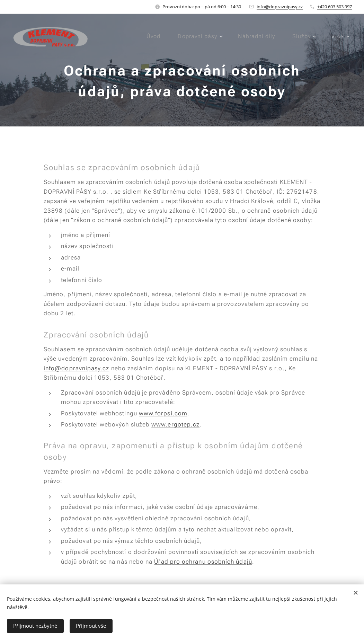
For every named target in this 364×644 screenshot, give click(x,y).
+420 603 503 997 (335, 7)
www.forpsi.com (163, 413)
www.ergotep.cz (175, 424)
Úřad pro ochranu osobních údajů (203, 562)
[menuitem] (152, 36)
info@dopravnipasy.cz (280, 7)
